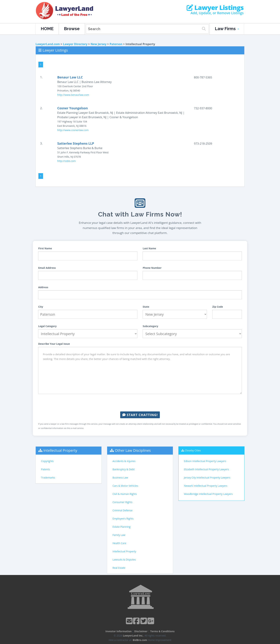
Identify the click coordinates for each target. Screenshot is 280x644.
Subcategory (150, 326)
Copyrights (47, 461)
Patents (45, 469)
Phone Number (152, 268)
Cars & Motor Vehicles (125, 486)
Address (43, 287)
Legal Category (47, 326)
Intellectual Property (60, 450)
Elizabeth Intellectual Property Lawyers (206, 469)
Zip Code (218, 307)
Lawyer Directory (75, 44)
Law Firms (227, 29)
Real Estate (119, 568)
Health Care (119, 543)
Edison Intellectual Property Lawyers (205, 461)
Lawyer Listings (215, 8)
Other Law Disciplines (133, 450)
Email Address (47, 268)
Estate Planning (121, 527)
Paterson (116, 44)
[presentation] (140, 403)
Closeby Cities (193, 450)
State (146, 307)
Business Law (120, 478)
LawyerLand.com (48, 44)
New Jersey (98, 44)
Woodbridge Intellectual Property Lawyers (208, 494)
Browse (72, 29)
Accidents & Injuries (124, 461)
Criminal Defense (122, 510)
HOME (47, 29)
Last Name (149, 248)
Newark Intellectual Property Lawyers (206, 486)
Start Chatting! (140, 415)
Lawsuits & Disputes (124, 560)
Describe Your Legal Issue (54, 344)
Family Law (119, 535)
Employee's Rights (123, 519)
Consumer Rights (122, 502)
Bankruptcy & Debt (123, 469)
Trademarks (48, 478)
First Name (45, 248)
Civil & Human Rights (125, 494)
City (41, 307)
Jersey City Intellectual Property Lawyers (207, 478)
